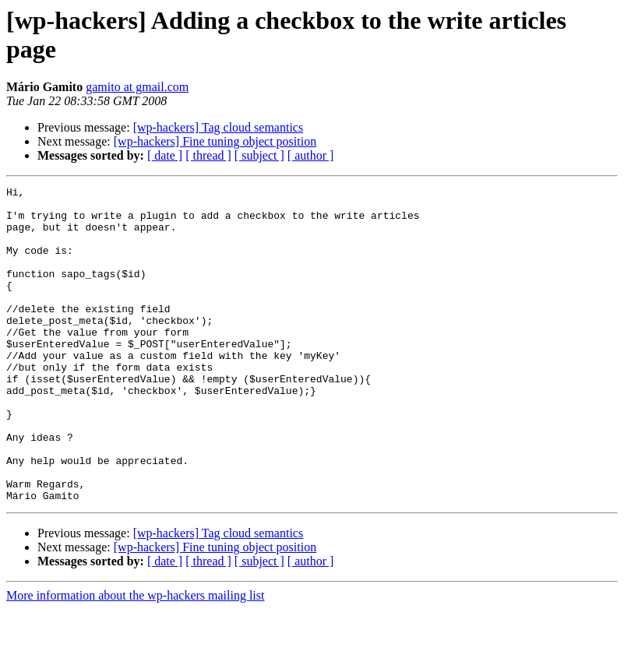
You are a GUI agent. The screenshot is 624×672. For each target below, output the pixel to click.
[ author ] (311, 155)
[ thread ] (208, 155)
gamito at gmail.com (137, 87)
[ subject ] (259, 155)
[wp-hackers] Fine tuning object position (215, 141)
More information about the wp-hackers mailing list (135, 658)
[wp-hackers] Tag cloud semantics (219, 127)
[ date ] (165, 155)
